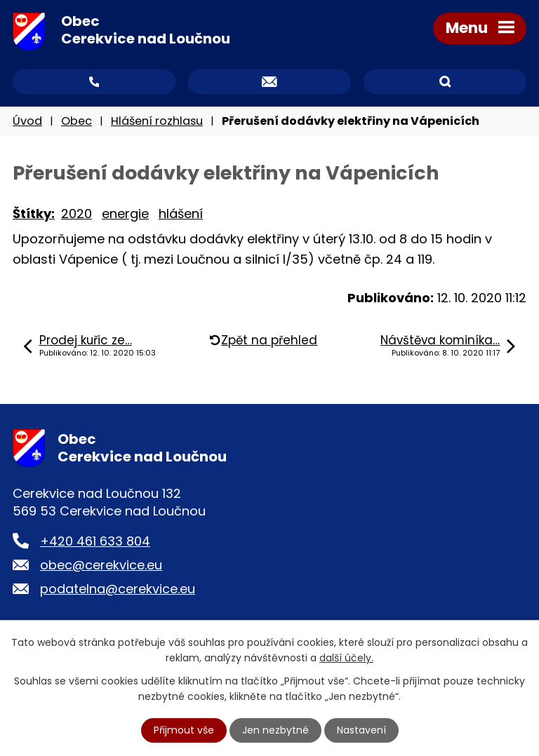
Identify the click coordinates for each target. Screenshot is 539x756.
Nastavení (361, 730)
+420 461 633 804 (95, 541)
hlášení (181, 214)
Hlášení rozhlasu (157, 121)
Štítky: (34, 214)
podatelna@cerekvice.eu (118, 589)
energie (125, 214)
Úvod (27, 121)
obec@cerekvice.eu (101, 565)
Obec (76, 121)
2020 (76, 214)
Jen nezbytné (275, 730)
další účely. (346, 658)
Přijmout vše (184, 730)
